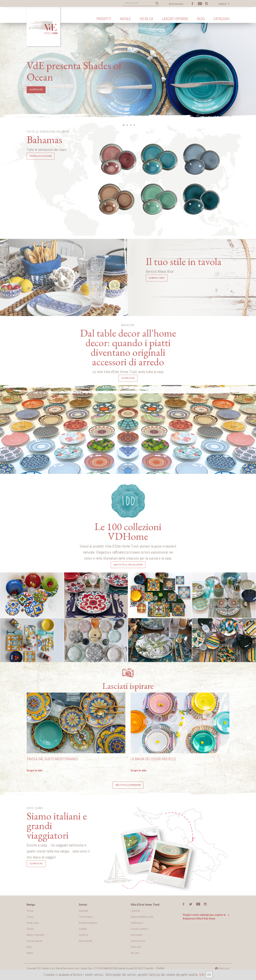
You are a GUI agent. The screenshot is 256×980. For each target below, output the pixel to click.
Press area (136, 947)
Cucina (30, 917)
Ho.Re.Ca (146, 19)
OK (209, 975)
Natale (125, 19)
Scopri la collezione (41, 156)
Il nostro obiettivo (139, 929)
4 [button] (134, 125)
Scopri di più (128, 446)
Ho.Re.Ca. (84, 935)
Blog (201, 19)
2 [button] (127, 125)
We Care (135, 953)
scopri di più (36, 90)
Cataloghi (221, 19)
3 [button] (131, 125)
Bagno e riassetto (35, 935)
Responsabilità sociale (142, 917)
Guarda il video (157, 351)
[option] (128, 67)
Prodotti (104, 19)
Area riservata (176, 4)
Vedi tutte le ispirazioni (128, 785)
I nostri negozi (86, 917)
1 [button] (124, 125)
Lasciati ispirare (175, 19)
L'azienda (135, 911)
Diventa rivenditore (88, 923)
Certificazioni (137, 923)
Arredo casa (33, 923)
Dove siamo (137, 935)
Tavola (30, 911)
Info (202, 975)
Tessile (30, 929)
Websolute (222, 968)
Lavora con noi (138, 941)
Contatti (83, 929)
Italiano (223, 4)
